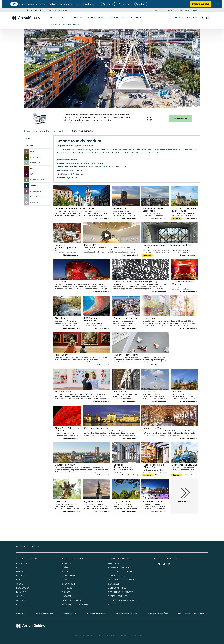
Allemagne (38, 131)
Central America (96, 18)
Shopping (34, 185)
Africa (54, 18)
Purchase (180, 119)
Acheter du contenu (127, 613)
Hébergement (36, 191)
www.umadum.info (78, 170)
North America (132, 18)
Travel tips (141, 4)
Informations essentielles (40, 197)
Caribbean (75, 18)
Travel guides (125, 4)
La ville (33, 151)
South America (72, 24)
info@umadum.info (72, 177)
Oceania (55, 24)
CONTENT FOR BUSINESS (57, 10)
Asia (63, 18)
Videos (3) (34, 203)
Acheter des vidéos (158, 613)
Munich (49, 131)
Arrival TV (158, 10)
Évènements (35, 163)
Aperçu (29, 138)
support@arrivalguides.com (183, 10)
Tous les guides (186, 18)
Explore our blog (201, 4)
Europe (114, 18)
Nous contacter (45, 613)
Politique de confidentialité (193, 613)
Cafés (32, 174)
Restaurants (35, 168)
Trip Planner (108, 4)
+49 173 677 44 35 (76, 174)
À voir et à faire (62, 131)
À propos (21, 613)
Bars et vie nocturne (38, 180)
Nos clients (70, 613)
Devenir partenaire (96, 613)
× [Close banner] (218, 4)
